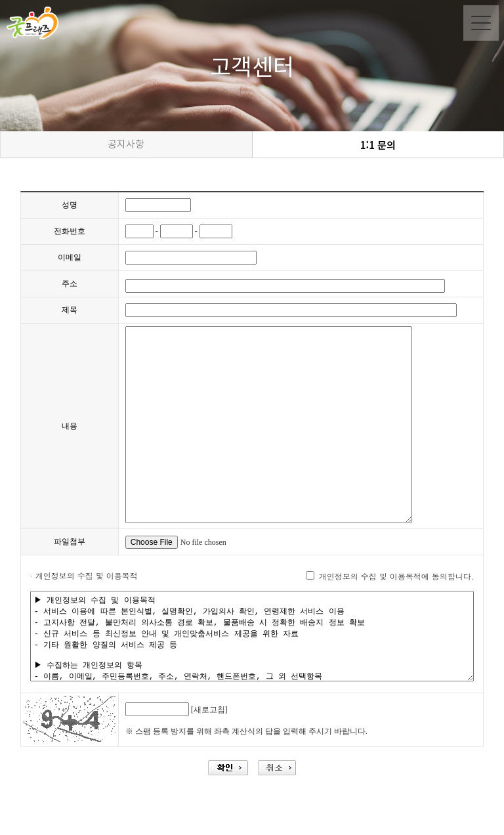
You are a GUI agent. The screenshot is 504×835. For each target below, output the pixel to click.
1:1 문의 (378, 145)
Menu (481, 23)
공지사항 (126, 144)
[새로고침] (209, 727)
